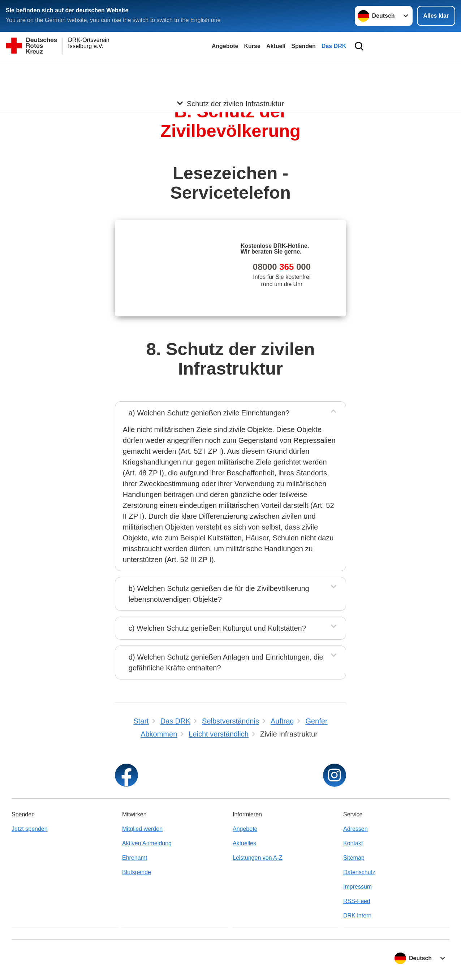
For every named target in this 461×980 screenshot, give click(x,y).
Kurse (252, 46)
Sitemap (354, 858)
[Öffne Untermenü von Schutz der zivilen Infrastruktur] (231, 70)
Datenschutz (359, 872)
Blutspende (137, 872)
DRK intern (357, 916)
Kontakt (353, 843)
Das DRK (334, 46)
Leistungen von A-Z (258, 858)
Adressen (356, 829)
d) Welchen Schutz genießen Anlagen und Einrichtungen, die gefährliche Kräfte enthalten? (226, 662)
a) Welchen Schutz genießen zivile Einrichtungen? (209, 413)
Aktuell (276, 46)
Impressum (357, 887)
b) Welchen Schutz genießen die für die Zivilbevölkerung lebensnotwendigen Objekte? (219, 594)
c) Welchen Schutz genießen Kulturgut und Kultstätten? (217, 628)
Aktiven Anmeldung (147, 843)
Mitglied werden (142, 829)
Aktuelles (244, 843)
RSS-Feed (357, 901)
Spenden (303, 46)
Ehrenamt (135, 858)
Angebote (225, 46)
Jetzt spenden (30, 829)
